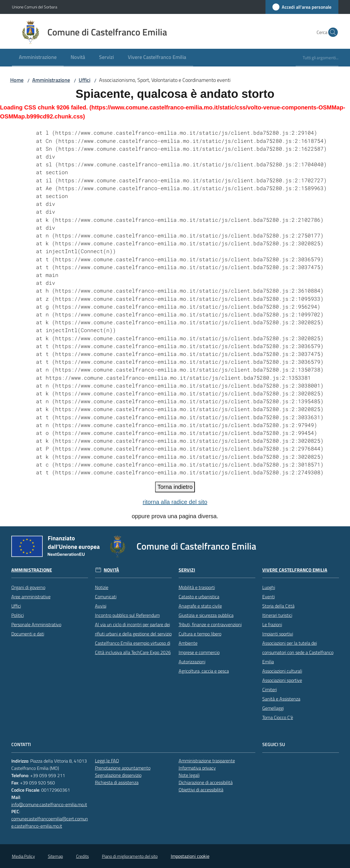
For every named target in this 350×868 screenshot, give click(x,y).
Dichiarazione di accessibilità (206, 782)
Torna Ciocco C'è (278, 717)
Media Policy (23, 856)
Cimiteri (270, 689)
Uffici (85, 80)
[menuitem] (38, 58)
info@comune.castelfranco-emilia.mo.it (49, 804)
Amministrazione (51, 80)
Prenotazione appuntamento (123, 768)
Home (17, 80)
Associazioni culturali (282, 671)
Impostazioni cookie (190, 856)
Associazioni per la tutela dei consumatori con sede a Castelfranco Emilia (298, 652)
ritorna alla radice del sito (175, 502)
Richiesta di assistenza (117, 782)
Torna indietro (175, 487)
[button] (331, 32)
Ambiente (188, 643)
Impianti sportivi (278, 634)
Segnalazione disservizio (118, 775)
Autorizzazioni (192, 662)
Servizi (187, 570)
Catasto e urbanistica (199, 597)
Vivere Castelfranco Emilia (295, 570)
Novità (111, 570)
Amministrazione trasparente (207, 761)
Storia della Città (278, 606)
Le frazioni (272, 624)
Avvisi (101, 606)
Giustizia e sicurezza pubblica (206, 615)
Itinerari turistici (277, 615)
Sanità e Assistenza (281, 699)
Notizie (102, 587)
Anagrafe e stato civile (200, 606)
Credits (82, 856)
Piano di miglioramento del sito (130, 856)
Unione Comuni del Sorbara (35, 7)
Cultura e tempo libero (200, 634)
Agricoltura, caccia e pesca (204, 671)
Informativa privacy (197, 768)
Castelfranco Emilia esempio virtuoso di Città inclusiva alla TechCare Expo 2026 (133, 648)
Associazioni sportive (282, 680)
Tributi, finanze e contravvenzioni (210, 624)
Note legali (189, 775)
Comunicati (106, 597)
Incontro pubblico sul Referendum (127, 615)
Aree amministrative (31, 597)
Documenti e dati (28, 634)
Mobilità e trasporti (197, 587)
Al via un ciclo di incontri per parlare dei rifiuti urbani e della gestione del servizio (133, 629)
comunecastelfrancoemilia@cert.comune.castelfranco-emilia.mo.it (50, 822)
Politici (18, 615)
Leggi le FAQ (107, 761)
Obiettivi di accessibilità (201, 790)
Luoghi (269, 587)
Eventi (269, 597)
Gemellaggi (273, 708)
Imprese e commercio (199, 652)
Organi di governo (28, 587)
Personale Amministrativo (36, 624)
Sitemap (55, 856)
